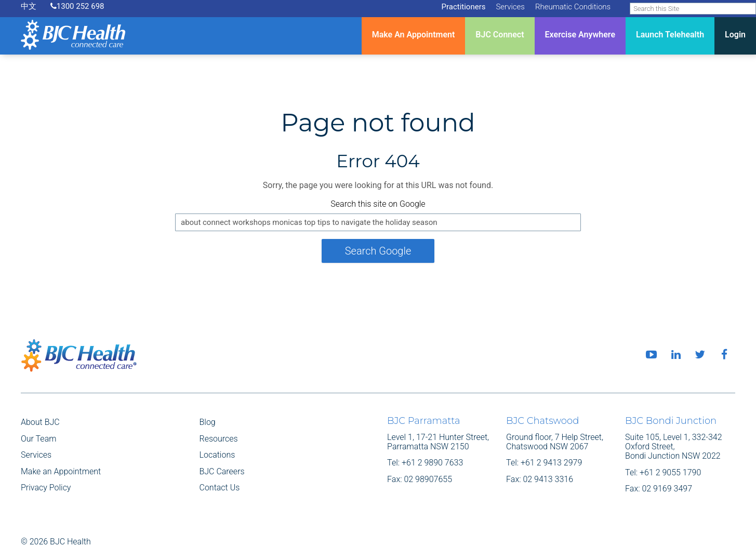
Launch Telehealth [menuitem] (670, 35)
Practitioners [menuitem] (463, 7)
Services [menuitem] (510, 7)
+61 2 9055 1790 (670, 472)
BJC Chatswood (542, 421)
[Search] (693, 9)
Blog (208, 422)
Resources (219, 439)
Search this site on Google (378, 204)
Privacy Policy (46, 488)
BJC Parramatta (423, 421)
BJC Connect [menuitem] (500, 35)
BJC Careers (222, 471)
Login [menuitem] (735, 35)
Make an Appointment (61, 471)
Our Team (38, 439)
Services (36, 455)
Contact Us (220, 488)
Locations (217, 455)
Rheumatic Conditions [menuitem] (573, 7)
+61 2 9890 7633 (432, 463)
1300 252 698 (77, 6)
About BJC (40, 422)
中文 (29, 6)
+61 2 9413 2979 (551, 463)
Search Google (378, 251)
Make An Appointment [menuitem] (414, 35)
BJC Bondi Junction (671, 421)
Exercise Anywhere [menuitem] (580, 35)
